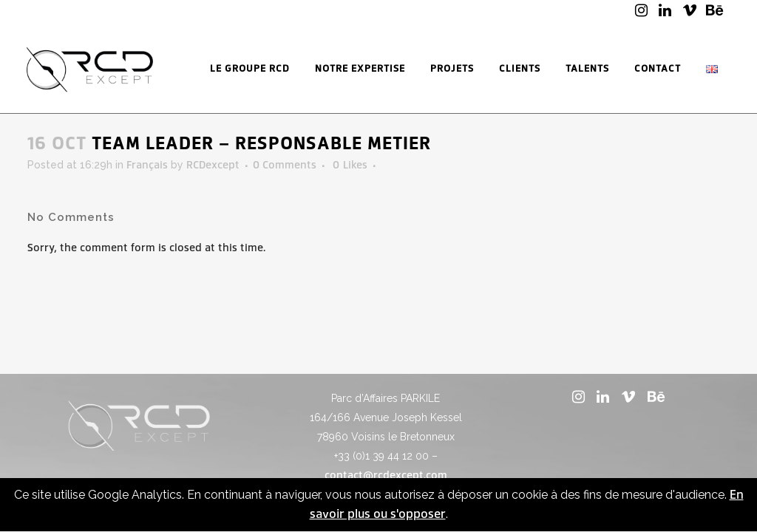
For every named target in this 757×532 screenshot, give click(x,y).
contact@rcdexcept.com (386, 475)
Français (147, 165)
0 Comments (285, 165)
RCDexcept (213, 165)
